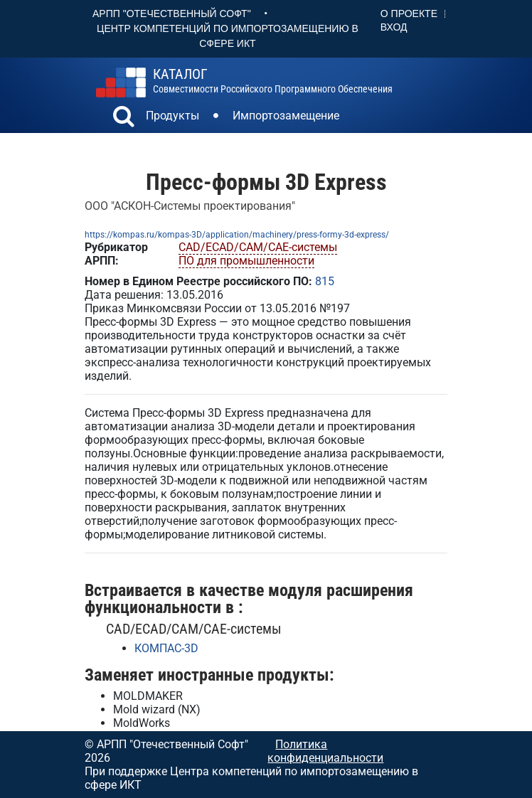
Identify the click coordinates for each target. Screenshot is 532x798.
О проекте (409, 14)
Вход (394, 27)
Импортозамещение (286, 116)
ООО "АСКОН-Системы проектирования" (190, 206)
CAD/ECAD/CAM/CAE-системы (258, 247)
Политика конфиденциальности (325, 751)
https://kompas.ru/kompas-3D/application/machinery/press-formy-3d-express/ (237, 235)
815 (325, 281)
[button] (124, 118)
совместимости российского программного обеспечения (273, 81)
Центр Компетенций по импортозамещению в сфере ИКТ (228, 36)
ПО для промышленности (246, 261)
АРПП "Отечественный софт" (172, 14)
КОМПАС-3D (166, 648)
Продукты (172, 116)
